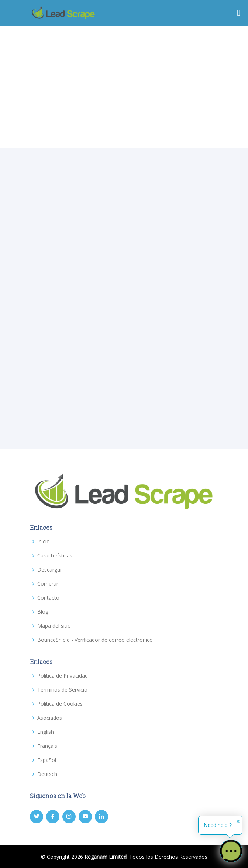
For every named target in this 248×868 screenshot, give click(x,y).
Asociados (50, 718)
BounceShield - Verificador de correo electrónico (95, 640)
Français (47, 746)
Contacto (48, 598)
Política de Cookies (60, 704)
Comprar (48, 584)
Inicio (44, 542)
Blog (43, 612)
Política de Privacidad (63, 676)
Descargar (50, 570)
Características (55, 556)
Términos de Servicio (62, 690)
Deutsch (47, 774)
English (46, 732)
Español (47, 760)
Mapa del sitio (54, 626)
